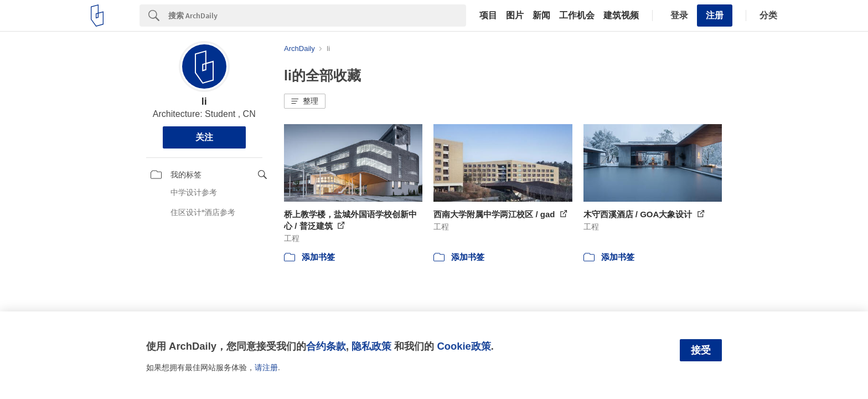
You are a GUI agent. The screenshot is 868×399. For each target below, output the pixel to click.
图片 (515, 16)
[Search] (317, 16)
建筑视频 (621, 16)
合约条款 (326, 346)
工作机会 (577, 16)
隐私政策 (371, 346)
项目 (488, 16)
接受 (701, 350)
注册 (715, 15)
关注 (204, 137)
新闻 (541, 16)
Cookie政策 (464, 346)
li (204, 101)
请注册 (266, 367)
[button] (305, 101)
